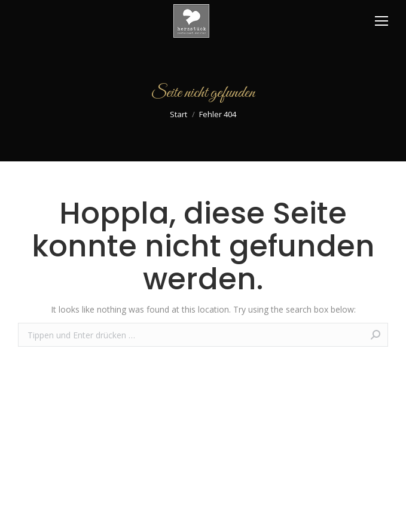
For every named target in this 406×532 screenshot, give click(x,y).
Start (178, 114)
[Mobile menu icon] (381, 21)
